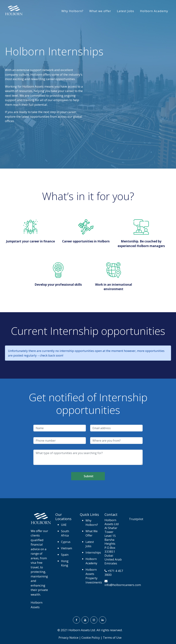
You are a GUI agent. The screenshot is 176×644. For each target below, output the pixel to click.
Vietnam (65, 548)
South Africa (65, 533)
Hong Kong (65, 563)
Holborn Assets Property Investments (93, 576)
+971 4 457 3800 (114, 573)
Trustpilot (136, 519)
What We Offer (92, 533)
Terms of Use (112, 638)
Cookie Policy (91, 638)
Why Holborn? (72, 11)
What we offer (100, 11)
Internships (93, 553)
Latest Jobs (126, 11)
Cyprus (65, 542)
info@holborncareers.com (123, 585)
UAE (64, 525)
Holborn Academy (154, 11)
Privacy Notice (68, 638)
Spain (65, 555)
